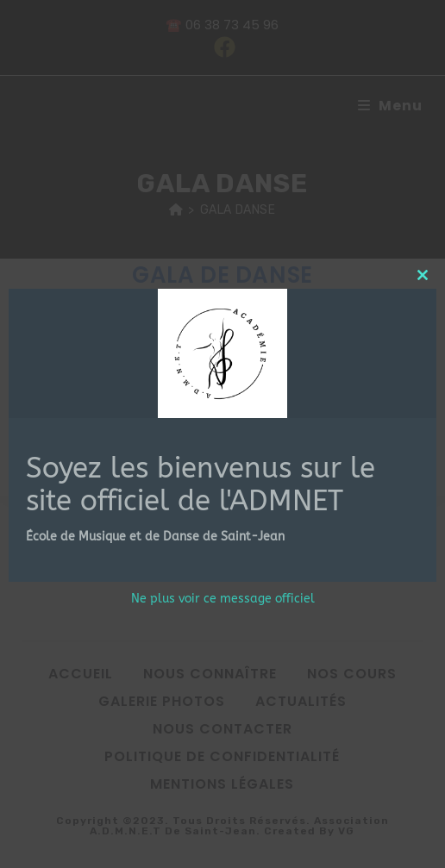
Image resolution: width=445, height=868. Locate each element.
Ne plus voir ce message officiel (223, 599)
